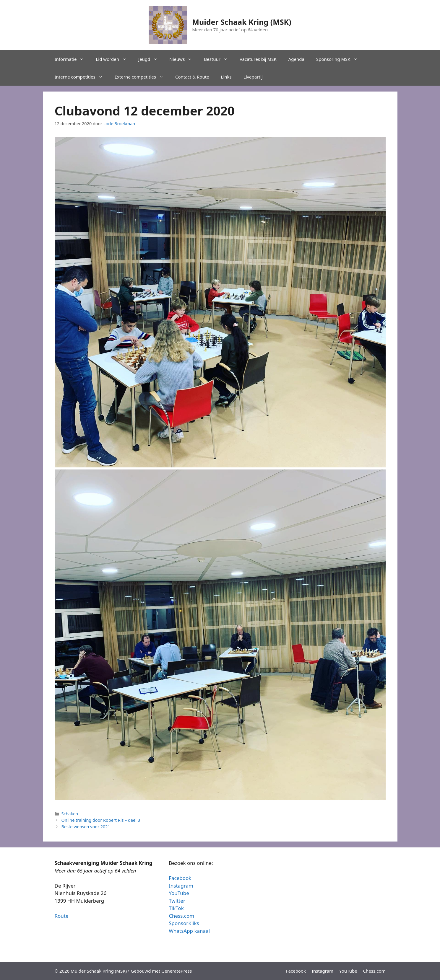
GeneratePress (177, 971)
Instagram (181, 886)
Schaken (70, 814)
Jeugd (151, 59)
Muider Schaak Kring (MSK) (242, 22)
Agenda (296, 59)
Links (226, 77)
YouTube (179, 893)
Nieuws (184, 59)
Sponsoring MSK (340, 59)
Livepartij (253, 77)
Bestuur (219, 59)
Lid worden (114, 59)
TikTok (176, 908)
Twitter (177, 901)
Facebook (180, 878)
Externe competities (142, 77)
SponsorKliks (184, 923)
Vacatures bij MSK (258, 59)
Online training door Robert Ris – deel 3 (101, 820)
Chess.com (181, 916)
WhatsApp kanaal (189, 931)
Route (62, 916)
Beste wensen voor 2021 (86, 827)
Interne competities (82, 77)
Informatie (72, 59)
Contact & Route (192, 77)
